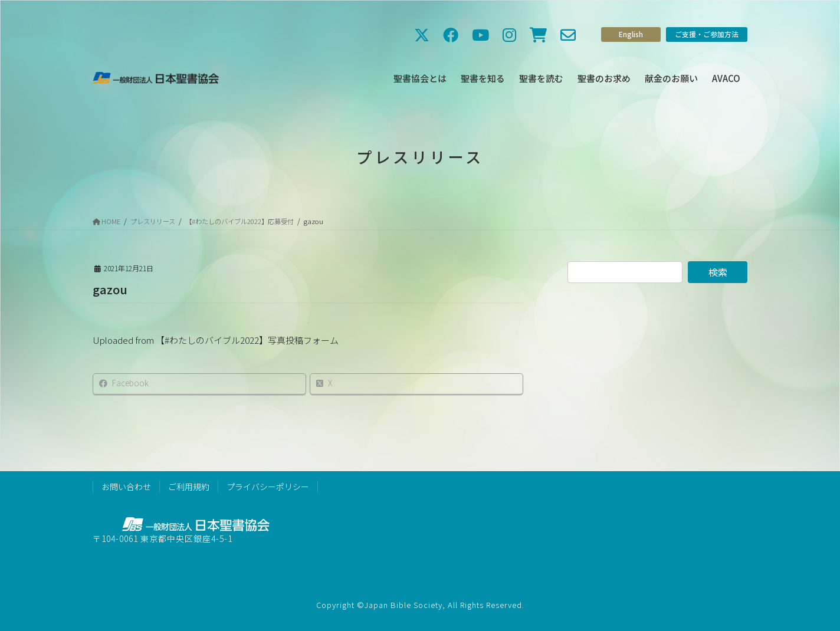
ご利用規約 (189, 487)
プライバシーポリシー (268, 487)
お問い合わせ (126, 487)
